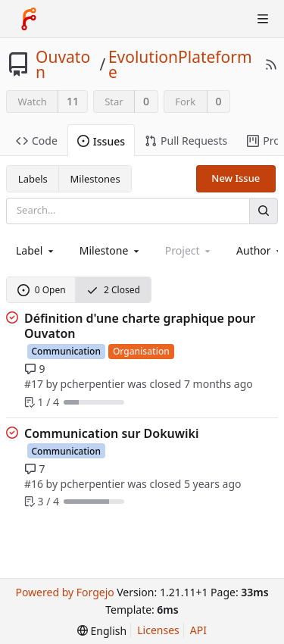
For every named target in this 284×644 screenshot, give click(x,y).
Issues (101, 141)
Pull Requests (186, 141)
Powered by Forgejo (64, 592)
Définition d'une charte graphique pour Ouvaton (140, 326)
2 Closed (113, 290)
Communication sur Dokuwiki (112, 433)
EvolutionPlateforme (180, 64)
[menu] (102, 631)
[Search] (264, 211)
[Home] (29, 19)
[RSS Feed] (271, 64)
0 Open (42, 290)
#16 (34, 484)
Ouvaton (63, 64)
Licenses (158, 630)
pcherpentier (93, 384)
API (198, 630)
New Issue (236, 178)
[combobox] (36, 250)
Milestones (95, 179)
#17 (34, 384)
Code (37, 141)
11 (73, 101)
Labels (33, 179)
